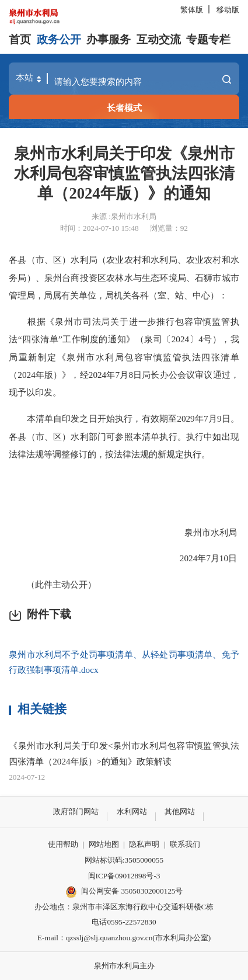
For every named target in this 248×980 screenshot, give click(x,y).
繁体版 (192, 10)
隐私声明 (144, 844)
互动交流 (159, 39)
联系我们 (185, 844)
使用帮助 (63, 844)
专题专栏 (208, 39)
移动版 (228, 10)
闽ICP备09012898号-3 (124, 876)
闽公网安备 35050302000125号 (124, 892)
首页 (20, 39)
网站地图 (104, 844)
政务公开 (59, 39)
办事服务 (109, 39)
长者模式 (124, 108)
